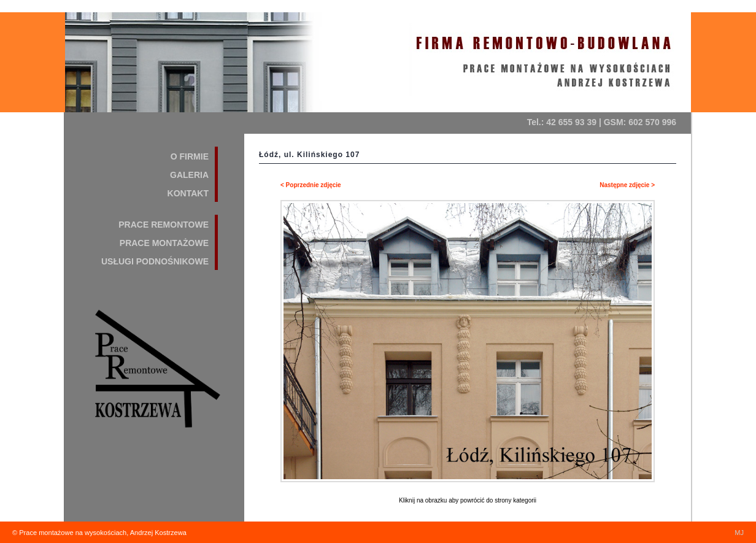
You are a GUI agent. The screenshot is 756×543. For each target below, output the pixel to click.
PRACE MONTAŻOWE (164, 243)
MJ (739, 533)
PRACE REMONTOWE (164, 225)
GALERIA (189, 175)
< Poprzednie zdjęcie (311, 185)
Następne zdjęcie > (627, 185)
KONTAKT (188, 193)
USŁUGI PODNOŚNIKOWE (155, 261)
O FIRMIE (190, 156)
